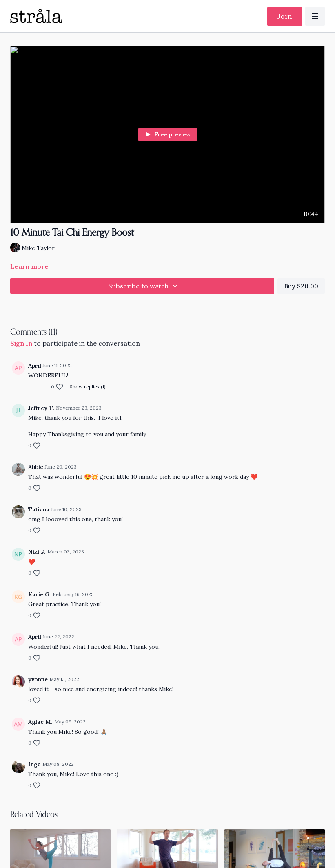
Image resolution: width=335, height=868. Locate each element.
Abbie (36, 467)
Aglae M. (40, 722)
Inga (34, 764)
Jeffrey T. (41, 408)
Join (285, 16)
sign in (21, 343)
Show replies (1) (88, 387)
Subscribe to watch (144, 286)
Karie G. (40, 594)
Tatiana (39, 509)
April (35, 366)
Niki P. (37, 552)
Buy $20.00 (301, 286)
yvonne (38, 679)
